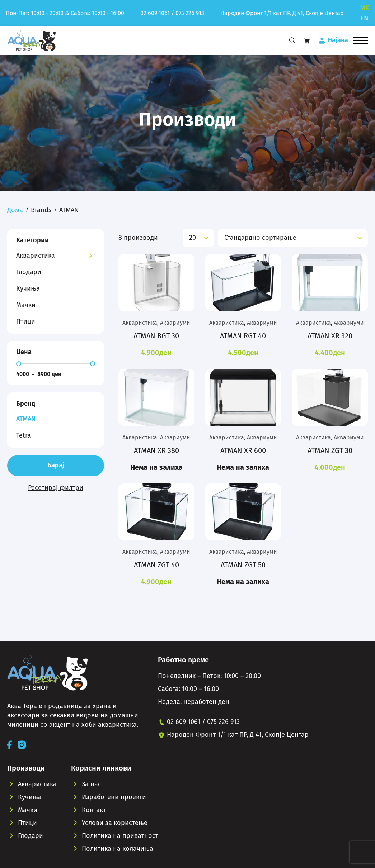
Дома (15, 210)
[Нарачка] (293, 238)
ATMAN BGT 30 (156, 336)
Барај (56, 465)
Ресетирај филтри (56, 488)
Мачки (26, 305)
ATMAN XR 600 (243, 450)
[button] (361, 40)
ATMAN (26, 419)
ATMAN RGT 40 (243, 336)
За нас (92, 784)
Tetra (24, 435)
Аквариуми (175, 323)
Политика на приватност (120, 836)
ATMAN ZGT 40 (156, 565)
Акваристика (36, 256)
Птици (26, 321)
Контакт (94, 810)
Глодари (29, 272)
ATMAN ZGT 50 (243, 565)
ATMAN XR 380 (156, 450)
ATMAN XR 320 (330, 336)
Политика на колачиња (118, 849)
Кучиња (28, 288)
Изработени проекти (114, 797)
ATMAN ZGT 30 (330, 450)
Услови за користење (115, 823)
